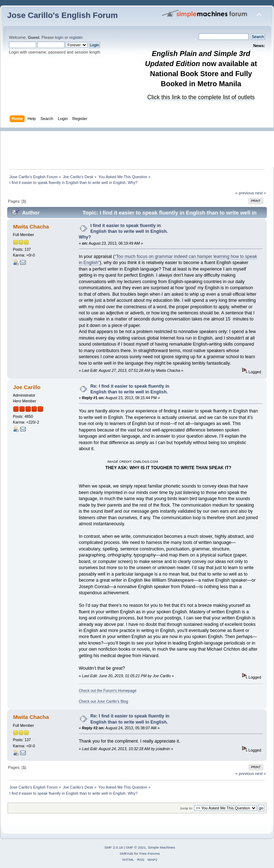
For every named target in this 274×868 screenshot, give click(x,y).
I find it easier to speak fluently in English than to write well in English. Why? (123, 231)
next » (261, 193)
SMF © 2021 (136, 847)
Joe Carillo (27, 387)
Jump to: (186, 808)
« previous (245, 193)
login (59, 37)
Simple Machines (161, 847)
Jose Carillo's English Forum (63, 15)
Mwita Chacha (31, 227)
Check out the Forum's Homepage (108, 691)
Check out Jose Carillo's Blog (103, 701)
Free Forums (149, 853)
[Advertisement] (141, 147)
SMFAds (127, 853)
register (76, 37)
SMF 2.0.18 (114, 847)
